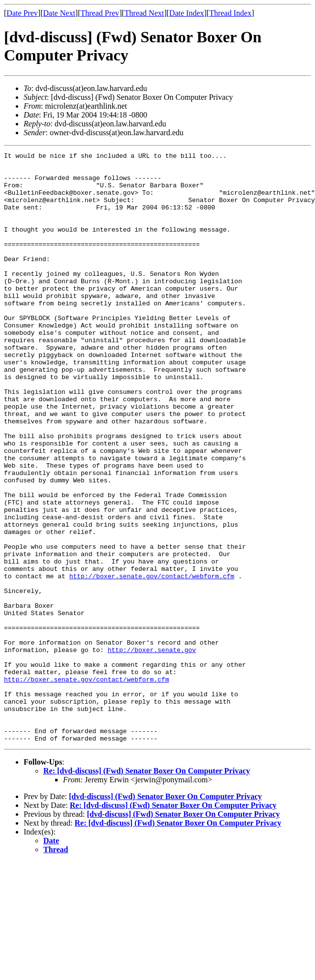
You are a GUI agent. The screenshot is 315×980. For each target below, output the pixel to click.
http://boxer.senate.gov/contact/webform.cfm (152, 661)
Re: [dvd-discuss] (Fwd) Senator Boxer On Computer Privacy (147, 889)
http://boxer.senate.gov (152, 750)
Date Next (59, 13)
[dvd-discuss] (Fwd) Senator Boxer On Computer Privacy (165, 914)
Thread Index (230, 13)
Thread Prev (100, 13)
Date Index (187, 13)
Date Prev (22, 13)
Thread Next (144, 13)
